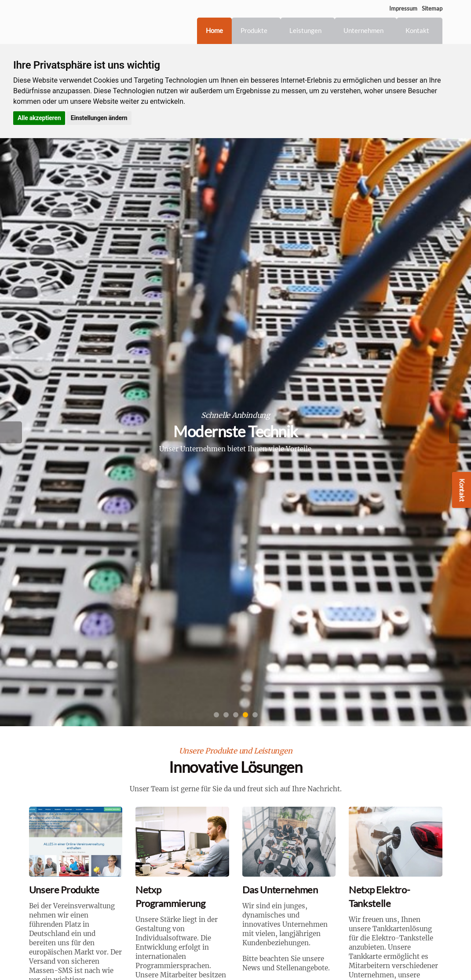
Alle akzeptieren (39, 118)
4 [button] (245, 715)
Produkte (254, 30)
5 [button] (255, 715)
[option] (235, 432)
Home (214, 30)
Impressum (403, 8)
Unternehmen (363, 30)
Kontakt (417, 30)
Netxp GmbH (73, 22)
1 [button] (216, 715)
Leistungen (305, 30)
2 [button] (226, 715)
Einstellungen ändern (99, 118)
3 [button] (236, 715)
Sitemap (432, 8)
